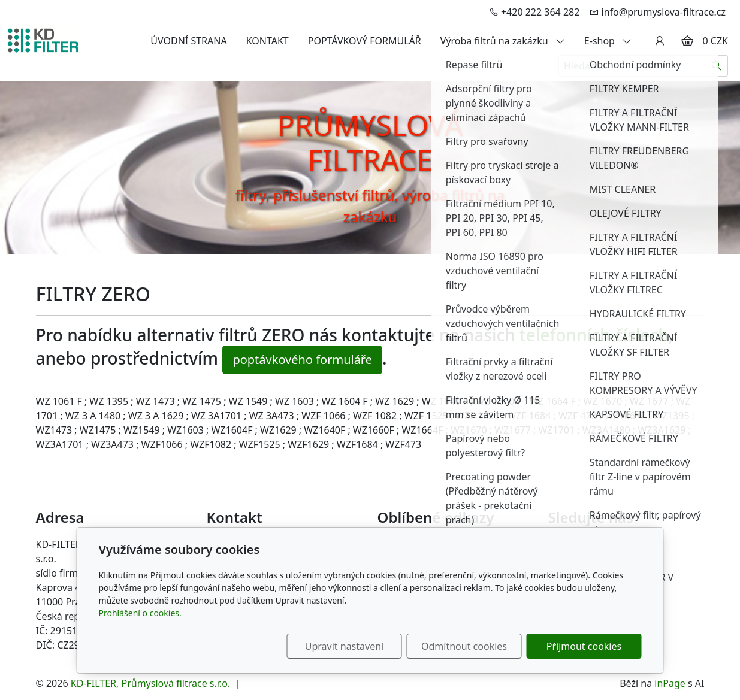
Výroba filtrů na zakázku (503, 41)
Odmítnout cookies (464, 646)
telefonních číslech (594, 335)
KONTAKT (268, 41)
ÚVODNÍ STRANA (188, 41)
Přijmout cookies (584, 646)
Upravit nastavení (344, 646)
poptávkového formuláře (302, 360)
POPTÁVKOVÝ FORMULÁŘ (365, 41)
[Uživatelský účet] (660, 41)
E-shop (608, 41)
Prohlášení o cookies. (140, 613)
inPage (670, 683)
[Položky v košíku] (687, 41)
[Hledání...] (632, 66)
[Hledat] (717, 66)
